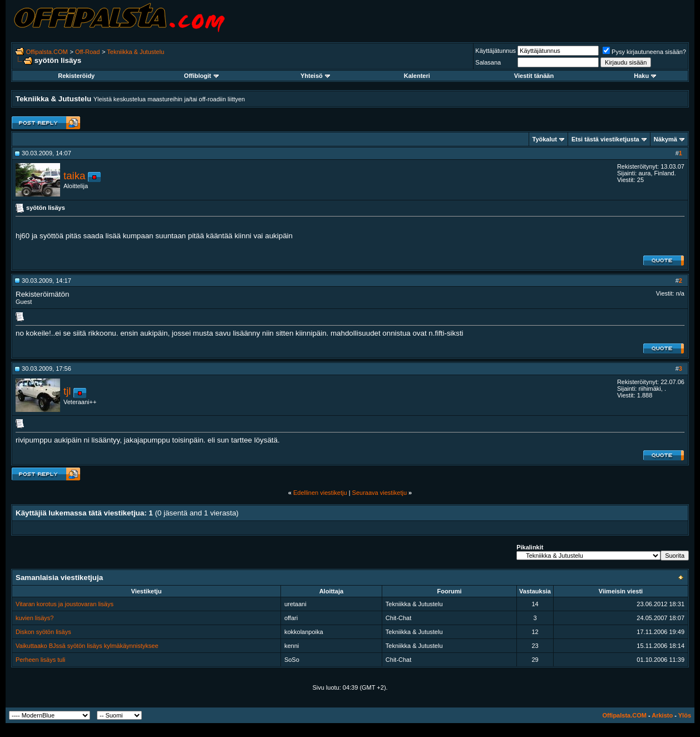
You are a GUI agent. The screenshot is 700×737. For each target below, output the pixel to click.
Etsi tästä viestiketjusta (605, 139)
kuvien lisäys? (34, 618)
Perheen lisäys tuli (40, 660)
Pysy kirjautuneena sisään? (644, 52)
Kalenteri (417, 76)
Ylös (685, 715)
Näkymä (666, 139)
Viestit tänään (534, 76)
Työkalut (545, 139)
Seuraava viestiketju (379, 493)
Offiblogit (201, 76)
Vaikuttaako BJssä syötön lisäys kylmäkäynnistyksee (87, 646)
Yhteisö (315, 76)
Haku (645, 76)
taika (74, 176)
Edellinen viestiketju (320, 493)
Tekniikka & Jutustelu (135, 52)
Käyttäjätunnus (496, 51)
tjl (67, 391)
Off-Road (87, 52)
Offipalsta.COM (47, 52)
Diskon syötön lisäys (43, 632)
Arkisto (662, 715)
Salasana (488, 62)
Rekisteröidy (76, 76)
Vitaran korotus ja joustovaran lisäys (65, 604)
